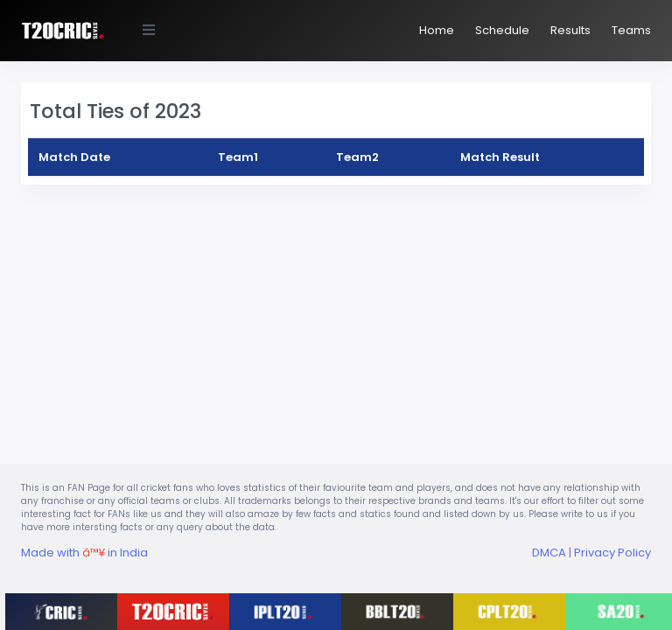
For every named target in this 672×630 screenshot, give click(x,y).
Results (570, 30)
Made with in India (84, 553)
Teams (631, 30)
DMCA (549, 553)
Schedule (502, 30)
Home (437, 30)
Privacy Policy (612, 553)
